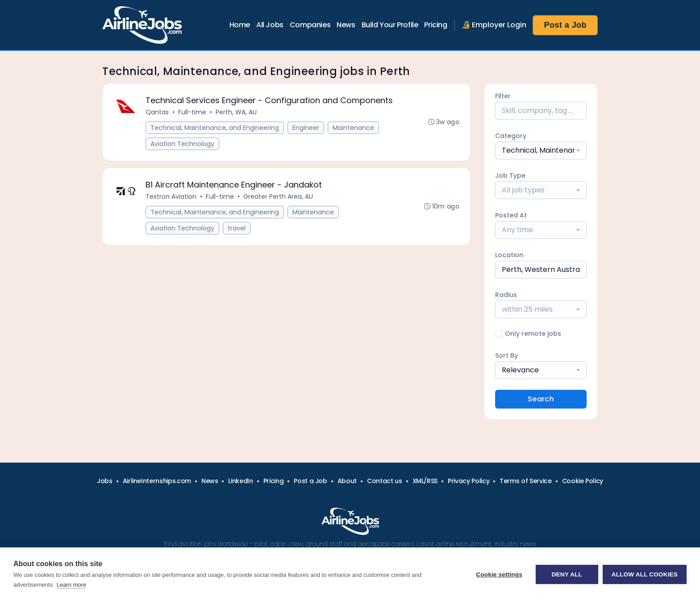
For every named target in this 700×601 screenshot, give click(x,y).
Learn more (71, 585)
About (347, 481)
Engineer (306, 128)
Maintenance (353, 128)
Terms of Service (525, 481)
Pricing (435, 25)
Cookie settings (499, 574)
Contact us (385, 481)
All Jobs (270, 25)
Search (541, 399)
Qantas (157, 112)
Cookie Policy (583, 481)
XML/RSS (425, 481)
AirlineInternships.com (157, 481)
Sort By (506, 355)
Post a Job (565, 25)
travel (237, 228)
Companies (310, 25)
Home (240, 25)
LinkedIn (240, 481)
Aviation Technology (182, 144)
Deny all (567, 574)
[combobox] (541, 150)
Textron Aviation (171, 196)
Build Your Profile (390, 25)
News (346, 25)
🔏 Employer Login (494, 25)
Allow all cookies (645, 574)
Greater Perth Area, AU (278, 196)
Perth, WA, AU (236, 112)
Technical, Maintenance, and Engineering (215, 128)
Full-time (192, 112)
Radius (506, 295)
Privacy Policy (469, 481)
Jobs (105, 481)
